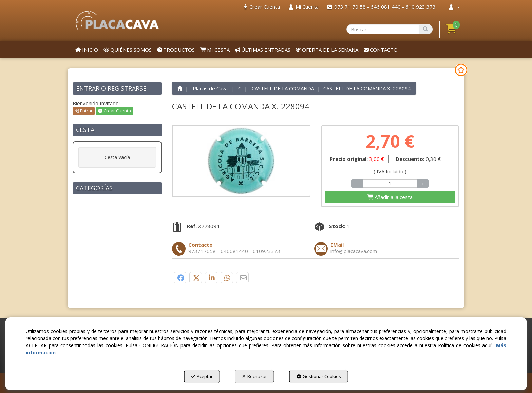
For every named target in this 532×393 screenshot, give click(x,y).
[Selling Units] (390, 183)
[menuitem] (262, 7)
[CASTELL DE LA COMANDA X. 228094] (241, 161)
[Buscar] (426, 29)
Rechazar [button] (255, 376)
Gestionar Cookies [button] (319, 376)
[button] (117, 20)
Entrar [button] (84, 111)
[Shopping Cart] (390, 197)
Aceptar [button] (202, 376)
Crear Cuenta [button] (115, 111)
